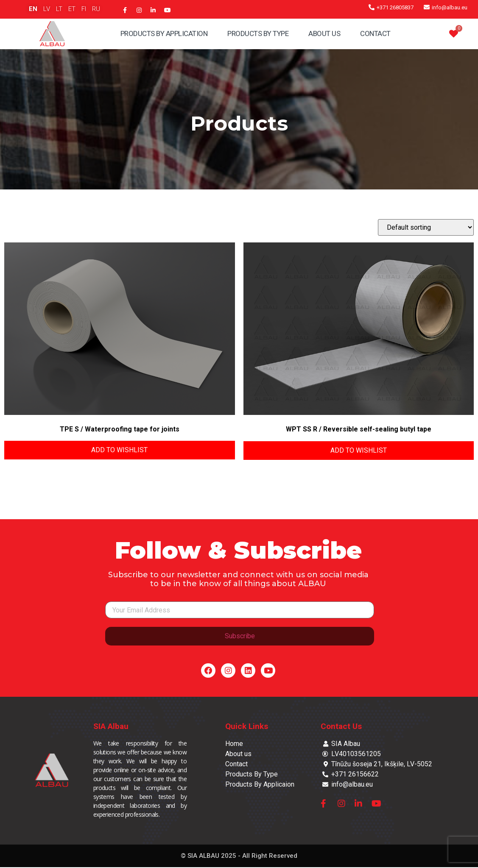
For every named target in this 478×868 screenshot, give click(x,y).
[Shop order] (426, 227)
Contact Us (341, 727)
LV (47, 9)
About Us (324, 33)
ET (72, 9)
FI (84, 9)
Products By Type (258, 33)
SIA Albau (111, 727)
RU (96, 9)
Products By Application (164, 33)
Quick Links (247, 727)
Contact (375, 33)
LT (59, 9)
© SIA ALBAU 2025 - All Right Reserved (239, 857)
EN (33, 9)
